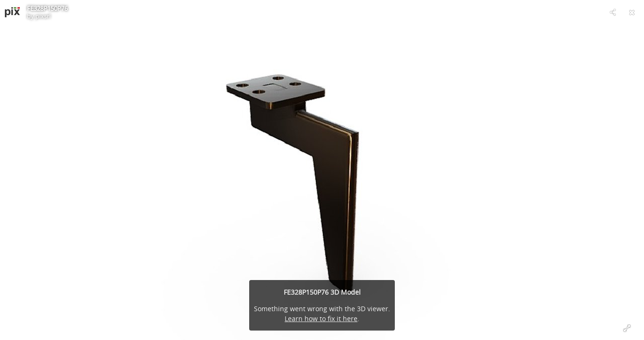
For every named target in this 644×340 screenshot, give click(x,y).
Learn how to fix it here (321, 319)
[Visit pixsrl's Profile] (12, 12)
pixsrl (43, 16)
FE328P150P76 (47, 8)
